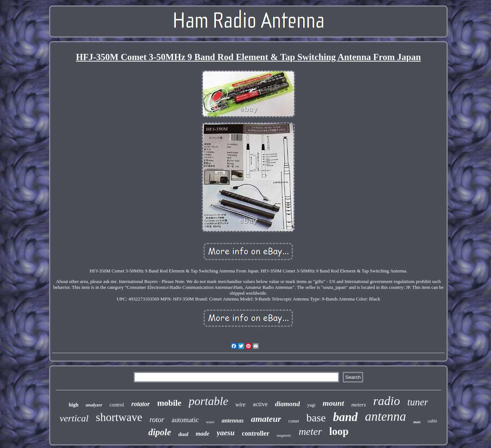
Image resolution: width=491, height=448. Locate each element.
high (74, 405)
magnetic (284, 435)
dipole (160, 432)
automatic (185, 420)
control (117, 405)
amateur (266, 419)
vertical (74, 418)
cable (432, 421)
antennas (232, 421)
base (316, 418)
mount (333, 403)
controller (256, 433)
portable (208, 401)
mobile (169, 403)
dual (184, 434)
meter (310, 431)
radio (387, 401)
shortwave (119, 417)
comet (294, 421)
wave (210, 422)
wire (240, 404)
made (203, 434)
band (345, 417)
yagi (311, 405)
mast (417, 422)
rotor (157, 420)
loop (339, 431)
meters (359, 405)
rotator (140, 404)
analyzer (94, 405)
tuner (418, 402)
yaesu (226, 433)
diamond (288, 404)
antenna (386, 416)
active (260, 404)
